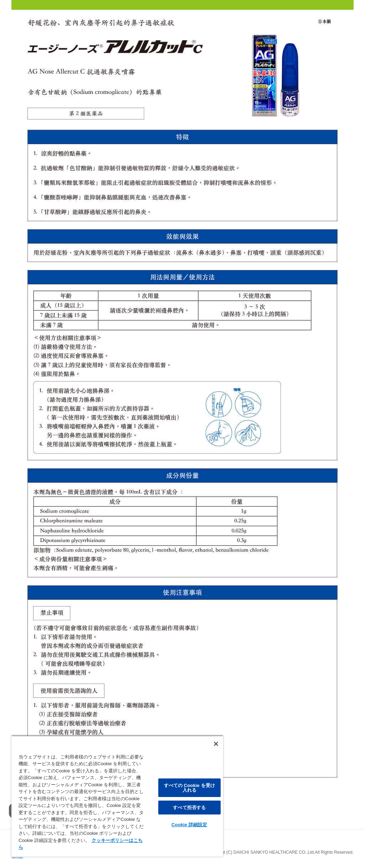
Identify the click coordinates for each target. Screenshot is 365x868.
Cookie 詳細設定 (189, 825)
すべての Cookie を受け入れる (190, 788)
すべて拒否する (189, 808)
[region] (117, 796)
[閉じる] (216, 744)
